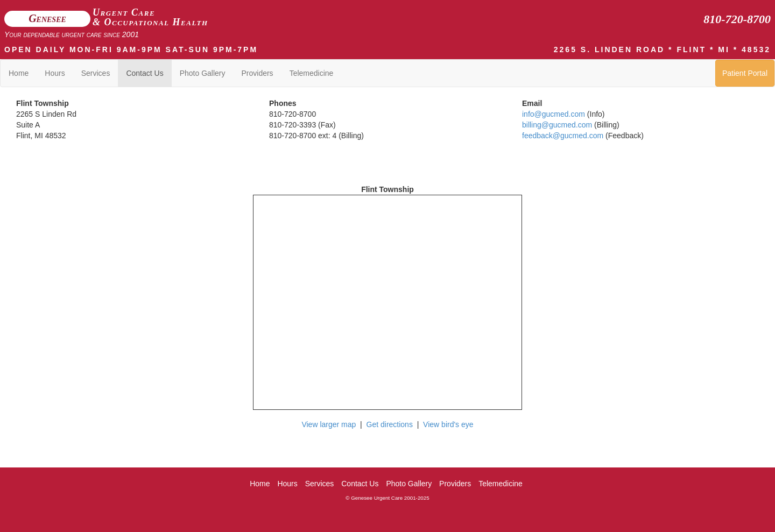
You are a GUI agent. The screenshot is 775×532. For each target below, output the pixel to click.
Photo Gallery (203, 73)
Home (19, 73)
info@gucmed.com (554, 114)
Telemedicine (312, 73)
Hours (55, 73)
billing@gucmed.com (557, 125)
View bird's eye (448, 424)
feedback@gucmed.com (563, 136)
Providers (257, 73)
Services (96, 73)
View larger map (329, 424)
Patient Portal (745, 73)
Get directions (390, 424)
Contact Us (145, 73)
